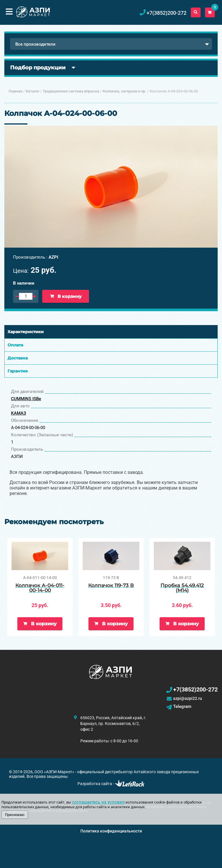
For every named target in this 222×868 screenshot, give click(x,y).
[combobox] (111, 44)
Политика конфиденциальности (111, 831)
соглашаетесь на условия (98, 802)
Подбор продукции (38, 68)
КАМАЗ (18, 413)
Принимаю (15, 815)
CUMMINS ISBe (26, 399)
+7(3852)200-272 (195, 689)
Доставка (18, 358)
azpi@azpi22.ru (188, 698)
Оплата (15, 345)
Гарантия (18, 371)
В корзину (66, 296)
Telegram (182, 706)
